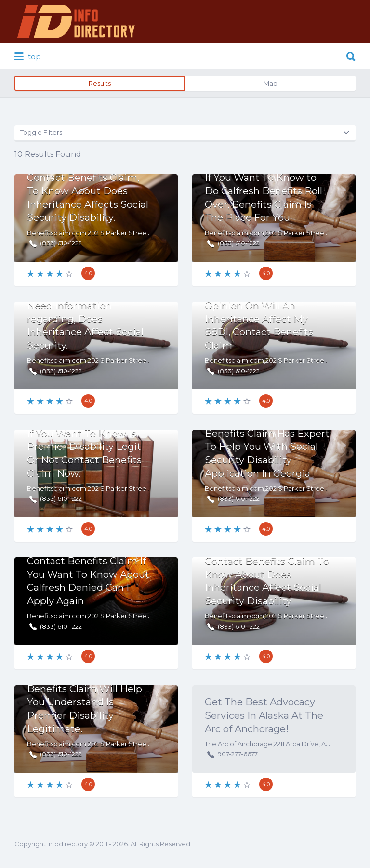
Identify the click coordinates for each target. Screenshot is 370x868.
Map (271, 83)
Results (100, 83)
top (28, 57)
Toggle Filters (41, 132)
